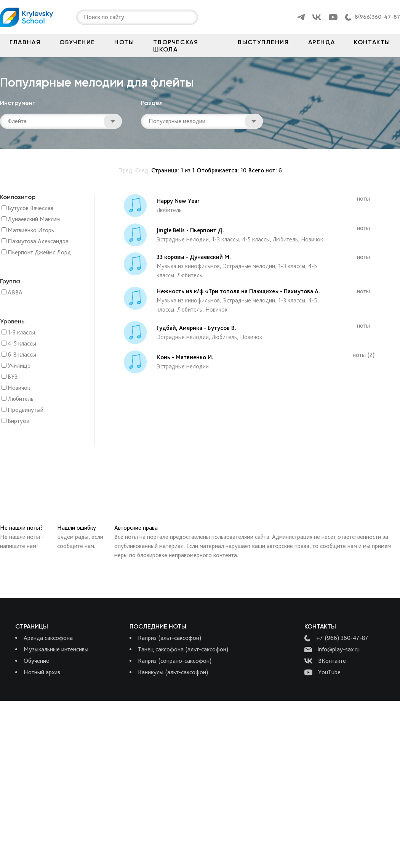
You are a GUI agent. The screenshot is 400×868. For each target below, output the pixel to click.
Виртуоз (18, 421)
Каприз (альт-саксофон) (170, 638)
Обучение (77, 42)
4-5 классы (22, 344)
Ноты (124, 42)
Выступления (263, 42)
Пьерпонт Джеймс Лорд (39, 253)
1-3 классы (21, 333)
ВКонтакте (325, 661)
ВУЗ (13, 377)
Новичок (19, 388)
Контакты (372, 42)
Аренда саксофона (48, 638)
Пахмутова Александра (38, 242)
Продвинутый (26, 410)
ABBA (15, 293)
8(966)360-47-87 (377, 17)
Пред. (126, 170)
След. (142, 170)
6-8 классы (22, 355)
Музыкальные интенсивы (56, 649)
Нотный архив (42, 672)
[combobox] (85, 17)
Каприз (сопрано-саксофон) (175, 661)
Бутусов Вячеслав (30, 208)
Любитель (21, 399)
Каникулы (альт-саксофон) (173, 672)
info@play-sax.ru (332, 649)
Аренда (322, 42)
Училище (19, 366)
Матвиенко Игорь (31, 231)
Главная (25, 42)
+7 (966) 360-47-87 (336, 638)
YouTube (322, 672)
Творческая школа (176, 46)
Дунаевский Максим (34, 219)
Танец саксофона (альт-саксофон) (183, 649)
